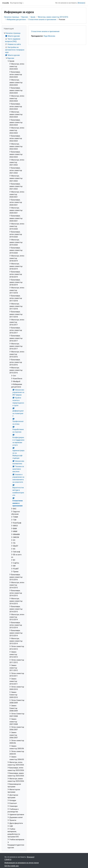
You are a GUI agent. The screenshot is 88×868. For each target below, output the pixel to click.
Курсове (25, 17)
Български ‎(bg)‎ (16, 3)
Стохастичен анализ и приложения (42, 20)
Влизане (81, 3)
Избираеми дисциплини (16, 20)
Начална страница (12, 17)
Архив (33, 17)
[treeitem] (14, 440)
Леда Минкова (49, 36)
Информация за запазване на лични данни (22, 863)
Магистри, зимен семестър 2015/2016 (53, 17)
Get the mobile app (12, 866)
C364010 (8, 860)
